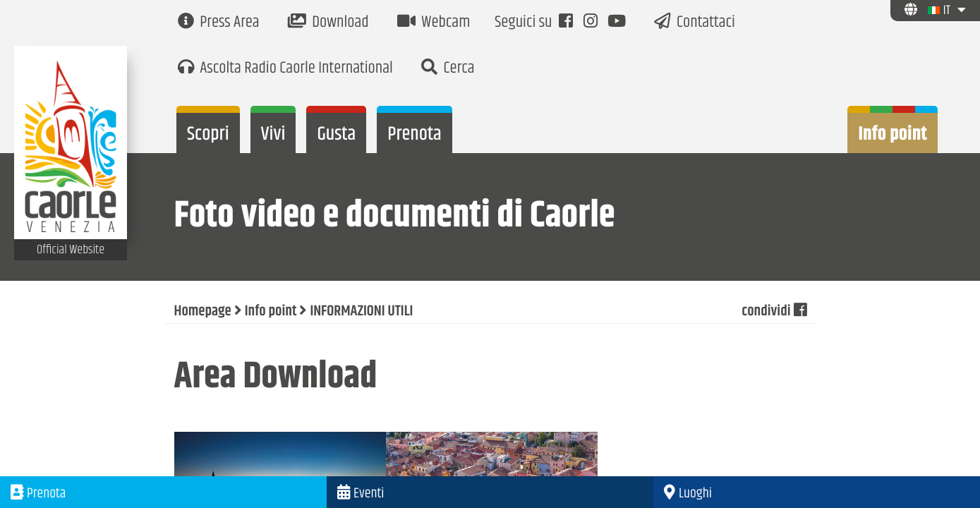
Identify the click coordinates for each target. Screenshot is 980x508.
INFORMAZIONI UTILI (361, 312)
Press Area (219, 23)
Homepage (203, 312)
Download (328, 23)
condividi (774, 312)
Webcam (434, 23)
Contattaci (695, 23)
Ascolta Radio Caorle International (285, 69)
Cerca (448, 69)
